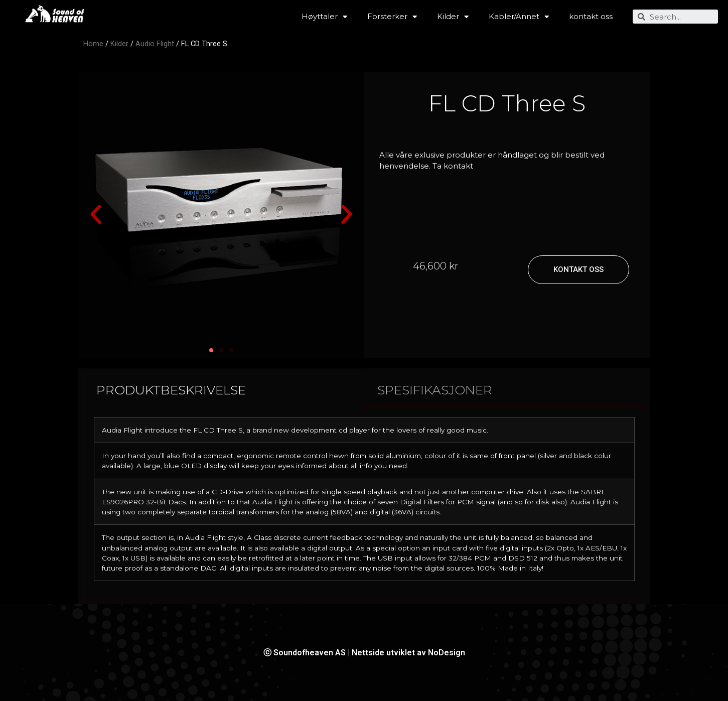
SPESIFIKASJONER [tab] (435, 390)
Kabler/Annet (519, 17)
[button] (96, 215)
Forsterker (392, 17)
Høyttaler (324, 17)
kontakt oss (591, 16)
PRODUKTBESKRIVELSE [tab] (171, 390)
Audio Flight (155, 44)
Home (93, 44)
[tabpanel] (364, 503)
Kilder (453, 17)
